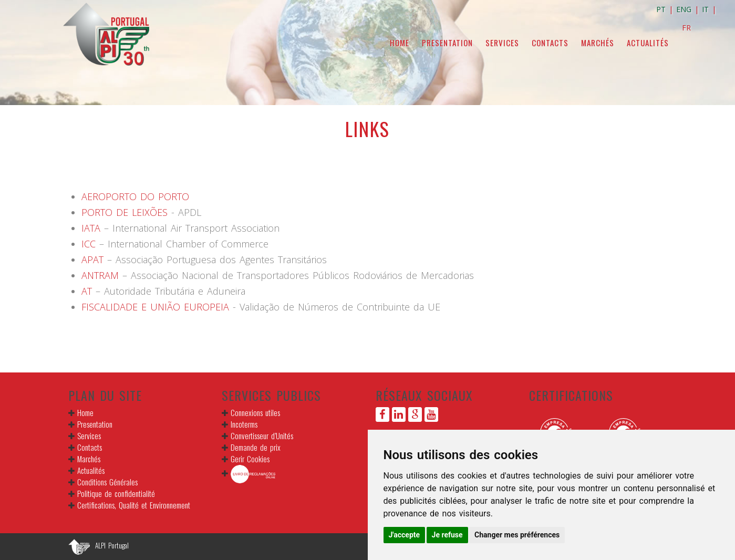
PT (661, 9)
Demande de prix (256, 447)
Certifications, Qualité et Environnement (134, 505)
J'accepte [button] (405, 535)
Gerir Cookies (250, 459)
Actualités (648, 43)
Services (502, 43)
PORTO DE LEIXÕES (125, 212)
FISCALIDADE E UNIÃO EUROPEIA (155, 307)
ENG (684, 9)
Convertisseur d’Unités (262, 435)
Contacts (550, 43)
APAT (94, 260)
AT (87, 291)
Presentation (447, 43)
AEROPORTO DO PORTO (135, 196)
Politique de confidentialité (116, 493)
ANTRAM (102, 275)
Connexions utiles (255, 412)
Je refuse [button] (447, 535)
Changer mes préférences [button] (517, 535)
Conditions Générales (107, 482)
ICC (90, 244)
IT (705, 9)
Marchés (598, 43)
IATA (91, 228)
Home (400, 43)
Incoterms (244, 424)
